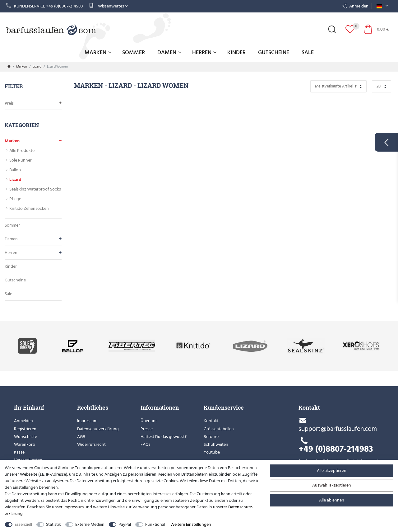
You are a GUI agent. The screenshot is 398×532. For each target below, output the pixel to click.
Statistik (53, 524)
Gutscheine (274, 52)
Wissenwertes (109, 6)
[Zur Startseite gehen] (9, 67)
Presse (147, 429)
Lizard (37, 67)
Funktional (155, 524)
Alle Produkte (22, 151)
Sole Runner (21, 160)
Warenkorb (25, 444)
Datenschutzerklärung (98, 429)
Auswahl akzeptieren (332, 485)
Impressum (87, 421)
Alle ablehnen (332, 500)
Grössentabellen (219, 429)
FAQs (146, 444)
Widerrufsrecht (91, 444)
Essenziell (23, 524)
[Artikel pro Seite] (382, 86)
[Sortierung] (338, 86)
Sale (308, 52)
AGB (81, 437)
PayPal (125, 524)
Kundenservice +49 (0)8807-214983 (45, 6)
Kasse (19, 452)
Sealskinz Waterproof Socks (35, 189)
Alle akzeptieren (332, 471)
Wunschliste (25, 437)
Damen (169, 52)
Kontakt (211, 421)
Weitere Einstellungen (191, 524)
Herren (204, 52)
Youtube (212, 452)
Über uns (149, 421)
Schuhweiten (216, 444)
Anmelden (23, 421)
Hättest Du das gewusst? (164, 437)
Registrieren (25, 429)
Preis (33, 103)
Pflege (15, 199)
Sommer (134, 52)
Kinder (236, 52)
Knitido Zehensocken (29, 208)
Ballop (15, 170)
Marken (98, 52)
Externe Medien (90, 524)
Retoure (211, 437)
